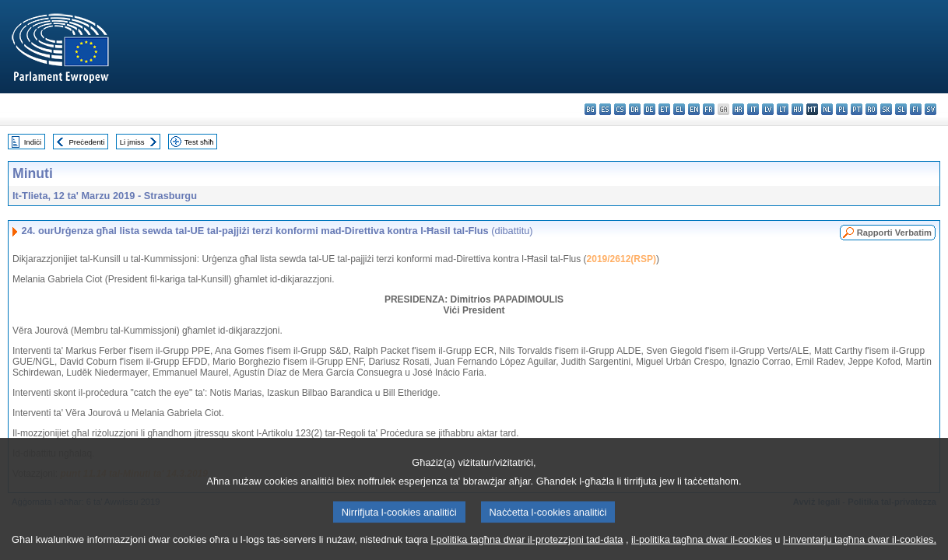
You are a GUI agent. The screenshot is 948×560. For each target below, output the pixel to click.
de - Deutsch (650, 109)
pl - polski (842, 109)
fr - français (709, 109)
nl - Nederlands (827, 109)
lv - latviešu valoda (768, 109)
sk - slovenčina (886, 109)
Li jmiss (132, 142)
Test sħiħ (199, 142)
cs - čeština (620, 109)
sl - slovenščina (901, 109)
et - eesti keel (664, 109)
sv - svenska (930, 109)
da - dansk (635, 109)
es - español (605, 109)
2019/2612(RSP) (621, 259)
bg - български (590, 109)
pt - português (857, 109)
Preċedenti (86, 142)
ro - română (871, 109)
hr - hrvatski (738, 109)
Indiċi (33, 142)
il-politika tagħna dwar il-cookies (702, 546)
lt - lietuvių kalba (783, 109)
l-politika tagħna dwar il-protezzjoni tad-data (527, 546)
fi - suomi (916, 109)
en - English (694, 109)
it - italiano (753, 109)
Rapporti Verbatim (894, 233)
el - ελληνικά (679, 109)
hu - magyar (797, 109)
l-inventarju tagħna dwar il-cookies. (860, 546)
